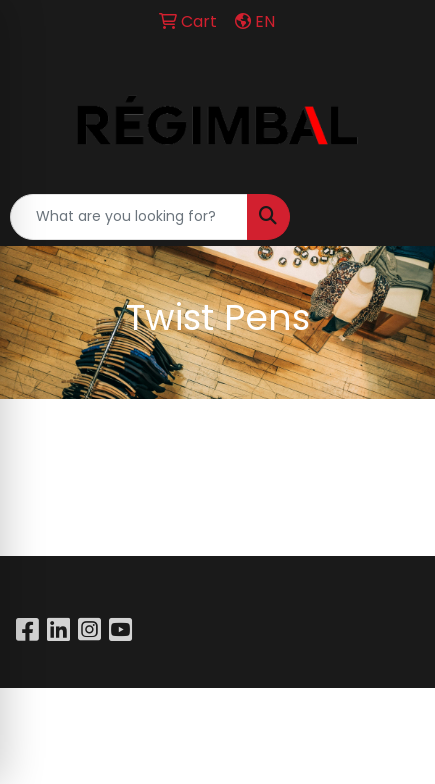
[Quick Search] (129, 217)
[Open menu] (395, 217)
